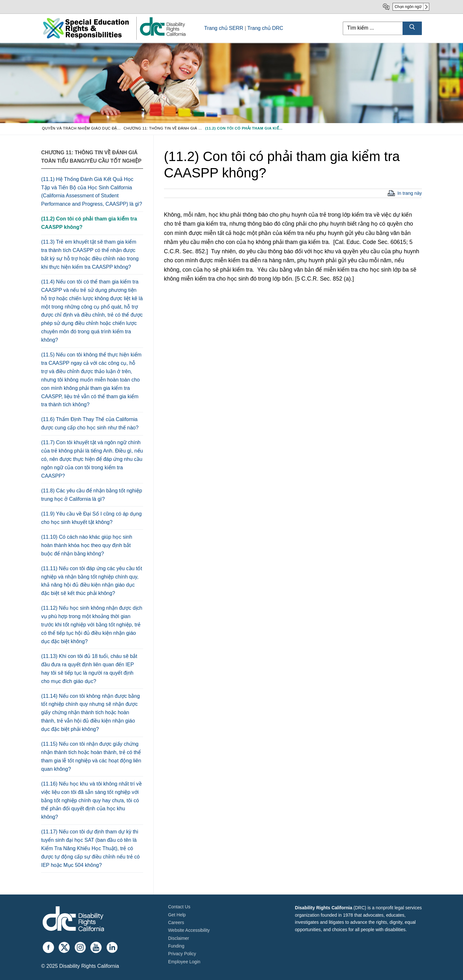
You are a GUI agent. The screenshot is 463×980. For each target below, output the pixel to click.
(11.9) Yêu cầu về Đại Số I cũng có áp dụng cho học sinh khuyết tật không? (91, 518)
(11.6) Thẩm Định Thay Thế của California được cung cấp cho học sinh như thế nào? (90, 423)
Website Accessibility (189, 930)
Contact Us (179, 907)
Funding (176, 946)
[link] (162, 36)
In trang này (410, 193)
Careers (176, 922)
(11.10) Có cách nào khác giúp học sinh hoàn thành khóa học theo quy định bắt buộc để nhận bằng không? (87, 545)
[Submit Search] (412, 28)
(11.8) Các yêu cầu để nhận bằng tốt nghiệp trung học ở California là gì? (92, 495)
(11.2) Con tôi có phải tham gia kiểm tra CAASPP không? (89, 223)
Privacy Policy (182, 954)
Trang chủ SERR (224, 28)
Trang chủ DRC (265, 28)
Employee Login (184, 962)
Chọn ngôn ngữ (408, 7)
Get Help (177, 915)
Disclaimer (179, 938)
